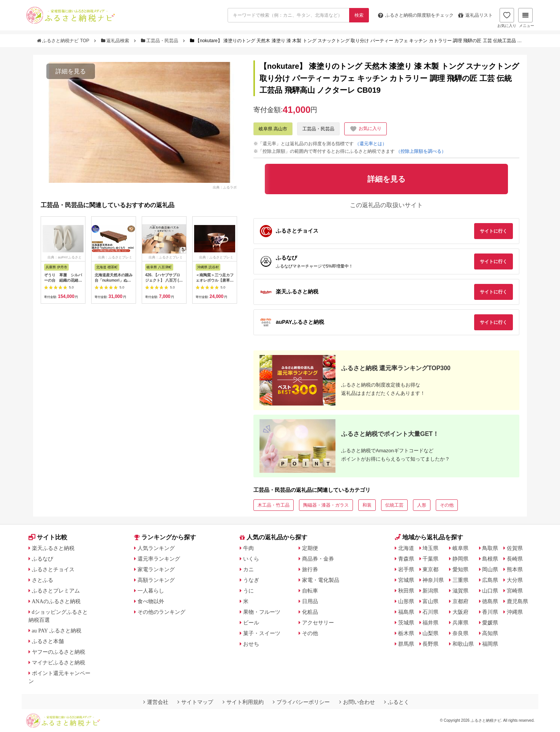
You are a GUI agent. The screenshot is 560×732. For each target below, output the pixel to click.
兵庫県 (460, 623)
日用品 (310, 601)
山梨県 (430, 633)
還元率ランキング (159, 559)
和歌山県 (463, 644)
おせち (251, 644)
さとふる (43, 580)
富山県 (430, 601)
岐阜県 (460, 548)
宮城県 (406, 580)
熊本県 (515, 569)
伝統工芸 (394, 505)
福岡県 (490, 644)
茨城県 (406, 623)
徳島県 (490, 601)
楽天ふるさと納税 (53, 548)
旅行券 (310, 569)
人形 (422, 505)
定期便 (310, 548)
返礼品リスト (475, 15)
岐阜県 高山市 (273, 129)
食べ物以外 (151, 601)
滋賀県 (460, 591)
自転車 (310, 591)
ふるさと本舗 (48, 641)
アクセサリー (318, 623)
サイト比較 (48, 537)
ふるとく (397, 702)
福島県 (406, 612)
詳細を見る (71, 71)
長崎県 (515, 559)
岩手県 (406, 569)
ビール (251, 623)
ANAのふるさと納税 (56, 601)
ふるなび (43, 559)
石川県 (430, 612)
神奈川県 (433, 580)
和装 (367, 505)
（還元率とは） (371, 144)
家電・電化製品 (321, 580)
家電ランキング (156, 569)
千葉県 (430, 559)
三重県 (460, 580)
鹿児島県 (517, 601)
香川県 (490, 612)
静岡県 (460, 559)
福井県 (430, 623)
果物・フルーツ (262, 612)
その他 (447, 505)
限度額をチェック (416, 15)
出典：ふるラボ (225, 187)
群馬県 (406, 644)
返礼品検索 (116, 41)
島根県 (490, 559)
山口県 (490, 591)
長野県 (430, 644)
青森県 (406, 559)
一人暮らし (151, 591)
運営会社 (156, 702)
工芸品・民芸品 (160, 41)
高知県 (490, 633)
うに (248, 591)
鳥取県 (490, 548)
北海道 (406, 548)
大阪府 (460, 612)
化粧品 (310, 612)
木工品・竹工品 (274, 505)
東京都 (430, 569)
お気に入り (507, 18)
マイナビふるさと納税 (59, 662)
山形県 (406, 601)
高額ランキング (156, 580)
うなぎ (251, 580)
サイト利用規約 (243, 702)
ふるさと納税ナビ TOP (64, 41)
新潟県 (430, 591)
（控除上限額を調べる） (421, 151)
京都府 (460, 601)
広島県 (490, 580)
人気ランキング (156, 548)
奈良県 (460, 633)
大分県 (515, 580)
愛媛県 (490, 623)
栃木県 (406, 633)
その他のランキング (161, 612)
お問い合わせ (357, 702)
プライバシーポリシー (301, 702)
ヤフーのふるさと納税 (59, 652)
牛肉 (248, 548)
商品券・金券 (318, 559)
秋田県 (406, 591)
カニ (248, 569)
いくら (251, 559)
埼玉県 (430, 548)
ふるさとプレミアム (56, 591)
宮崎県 (515, 591)
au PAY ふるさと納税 (57, 631)
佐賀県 (515, 548)
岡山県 (490, 569)
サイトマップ (195, 702)
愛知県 (460, 569)
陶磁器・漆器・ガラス (326, 505)
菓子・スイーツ (262, 633)
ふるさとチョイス (53, 569)
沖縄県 (515, 612)
